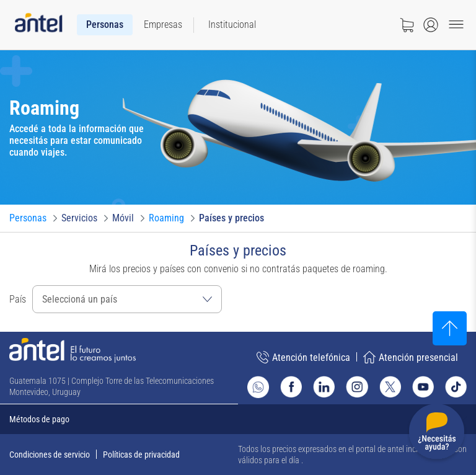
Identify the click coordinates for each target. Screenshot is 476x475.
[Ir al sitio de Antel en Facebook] (291, 387)
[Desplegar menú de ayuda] (437, 434)
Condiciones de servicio (50, 455)
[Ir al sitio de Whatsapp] (258, 387)
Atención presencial (411, 357)
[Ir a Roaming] (166, 218)
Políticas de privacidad (141, 455)
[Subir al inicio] (450, 328)
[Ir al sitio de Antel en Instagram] (357, 387)
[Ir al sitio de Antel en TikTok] (456, 387)
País (18, 299)
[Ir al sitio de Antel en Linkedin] (324, 387)
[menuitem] (105, 25)
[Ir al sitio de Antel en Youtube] (423, 387)
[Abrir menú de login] (431, 25)
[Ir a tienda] (407, 25)
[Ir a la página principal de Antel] (73, 350)
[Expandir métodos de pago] (238, 419)
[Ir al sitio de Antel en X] (390, 387)
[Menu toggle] (456, 25)
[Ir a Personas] (28, 218)
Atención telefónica (303, 357)
